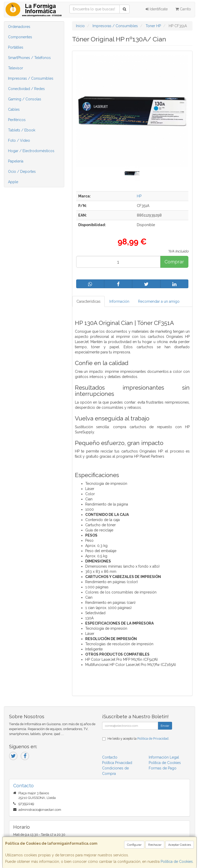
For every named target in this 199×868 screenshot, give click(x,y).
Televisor (16, 68)
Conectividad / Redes (26, 89)
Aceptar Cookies (180, 845)
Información (119, 301)
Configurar (134, 845)
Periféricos (17, 120)
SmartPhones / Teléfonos (29, 58)
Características (88, 301)
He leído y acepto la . (138, 739)
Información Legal (164, 757)
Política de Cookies (177, 862)
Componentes (20, 37)
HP (139, 196)
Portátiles (16, 47)
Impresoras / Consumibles (31, 78)
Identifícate (157, 9)
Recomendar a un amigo (159, 301)
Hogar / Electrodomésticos (31, 151)
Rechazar (155, 845)
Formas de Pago (163, 768)
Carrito (183, 9)
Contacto (110, 757)
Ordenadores (19, 27)
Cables (14, 109)
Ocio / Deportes (22, 172)
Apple (13, 182)
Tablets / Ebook (22, 130)
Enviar (165, 726)
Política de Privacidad (153, 739)
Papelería (16, 161)
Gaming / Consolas (25, 99)
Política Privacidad (117, 763)
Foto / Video (19, 140)
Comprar (174, 262)
